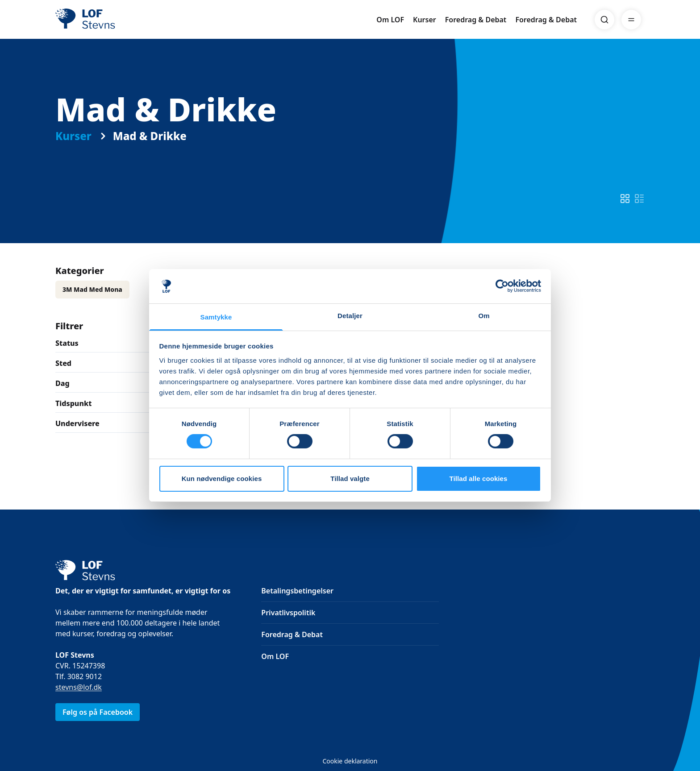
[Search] (604, 20)
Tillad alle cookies (478, 479)
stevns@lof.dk (79, 687)
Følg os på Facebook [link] (98, 712)
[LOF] (121, 20)
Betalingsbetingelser (297, 591)
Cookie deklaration (350, 761)
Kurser (425, 20)
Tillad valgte (350, 479)
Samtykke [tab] (216, 317)
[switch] (625, 199)
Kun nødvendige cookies (222, 479)
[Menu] (631, 20)
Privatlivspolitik (288, 613)
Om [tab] (484, 316)
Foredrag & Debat (476, 20)
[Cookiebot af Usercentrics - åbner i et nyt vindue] (502, 286)
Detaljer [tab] (350, 316)
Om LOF (390, 20)
